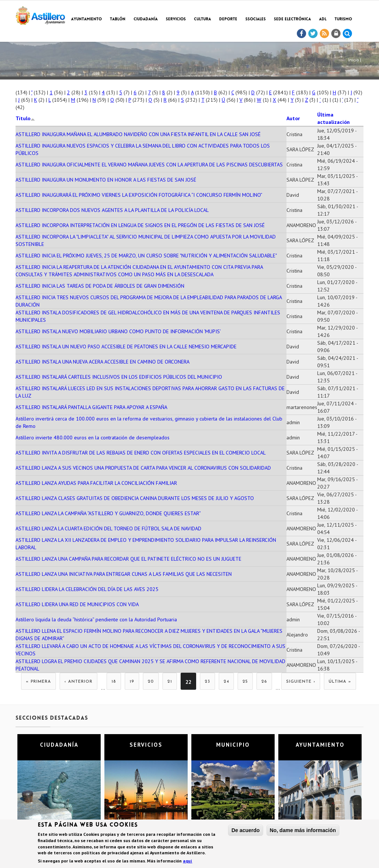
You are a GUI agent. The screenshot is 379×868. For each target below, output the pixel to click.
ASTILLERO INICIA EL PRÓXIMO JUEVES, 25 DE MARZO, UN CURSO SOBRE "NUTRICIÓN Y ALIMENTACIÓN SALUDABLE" (146, 256)
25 (245, 682)
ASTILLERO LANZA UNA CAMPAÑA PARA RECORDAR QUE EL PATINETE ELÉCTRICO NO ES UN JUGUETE (128, 559)
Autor (293, 118)
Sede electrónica (292, 19)
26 (264, 682)
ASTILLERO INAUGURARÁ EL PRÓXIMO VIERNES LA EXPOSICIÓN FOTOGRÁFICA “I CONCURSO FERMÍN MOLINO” (139, 195)
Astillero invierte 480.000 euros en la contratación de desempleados (93, 438)
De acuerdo (245, 831)
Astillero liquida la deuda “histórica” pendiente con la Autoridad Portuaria (96, 619)
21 (170, 682)
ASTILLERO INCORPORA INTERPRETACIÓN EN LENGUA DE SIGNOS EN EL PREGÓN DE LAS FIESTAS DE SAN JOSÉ (140, 225)
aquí (187, 862)
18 (114, 682)
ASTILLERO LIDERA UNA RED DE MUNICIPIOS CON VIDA (77, 604)
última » (340, 682)
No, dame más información (303, 831)
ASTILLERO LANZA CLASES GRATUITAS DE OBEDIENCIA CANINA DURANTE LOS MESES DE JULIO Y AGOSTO (135, 498)
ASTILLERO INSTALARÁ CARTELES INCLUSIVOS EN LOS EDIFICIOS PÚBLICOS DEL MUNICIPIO (119, 377)
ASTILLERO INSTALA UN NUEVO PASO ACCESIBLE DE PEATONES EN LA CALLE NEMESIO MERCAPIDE (126, 347)
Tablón (118, 19)
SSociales (256, 19)
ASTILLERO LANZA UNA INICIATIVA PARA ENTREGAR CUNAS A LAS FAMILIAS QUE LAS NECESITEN (124, 574)
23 (207, 682)
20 (151, 682)
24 (226, 682)
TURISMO (343, 19)
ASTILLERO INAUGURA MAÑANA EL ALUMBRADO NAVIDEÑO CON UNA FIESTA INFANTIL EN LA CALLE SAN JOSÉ (138, 134)
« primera (38, 682)
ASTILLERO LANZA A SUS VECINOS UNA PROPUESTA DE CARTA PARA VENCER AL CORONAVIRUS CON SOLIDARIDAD (143, 468)
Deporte (228, 19)
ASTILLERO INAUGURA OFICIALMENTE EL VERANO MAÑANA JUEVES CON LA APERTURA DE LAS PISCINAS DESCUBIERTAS (149, 165)
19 (132, 682)
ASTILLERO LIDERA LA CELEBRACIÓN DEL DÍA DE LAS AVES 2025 (87, 589)
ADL (323, 19)
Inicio (354, 60)
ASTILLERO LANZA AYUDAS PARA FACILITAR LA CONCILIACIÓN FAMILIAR (96, 483)
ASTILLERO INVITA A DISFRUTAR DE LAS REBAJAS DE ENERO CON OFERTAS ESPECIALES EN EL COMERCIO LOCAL (141, 453)
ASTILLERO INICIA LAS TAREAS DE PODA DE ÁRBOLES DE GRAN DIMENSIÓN (100, 286)
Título (25, 118)
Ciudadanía (146, 19)
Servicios (176, 19)
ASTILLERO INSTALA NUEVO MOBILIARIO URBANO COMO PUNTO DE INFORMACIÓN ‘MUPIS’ (118, 331)
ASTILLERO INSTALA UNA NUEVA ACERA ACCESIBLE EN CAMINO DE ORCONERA (103, 362)
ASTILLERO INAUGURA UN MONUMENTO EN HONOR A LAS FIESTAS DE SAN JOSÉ (106, 180)
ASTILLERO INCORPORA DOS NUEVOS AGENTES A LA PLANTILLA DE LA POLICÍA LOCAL (112, 210)
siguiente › (301, 682)
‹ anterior (78, 682)
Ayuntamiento (86, 19)
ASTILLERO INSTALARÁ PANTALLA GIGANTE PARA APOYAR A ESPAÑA (91, 407)
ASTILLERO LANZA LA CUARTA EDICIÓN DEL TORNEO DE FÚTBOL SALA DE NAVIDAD (108, 528)
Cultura (202, 19)
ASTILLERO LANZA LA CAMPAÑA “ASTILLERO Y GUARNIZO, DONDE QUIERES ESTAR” (108, 513)
